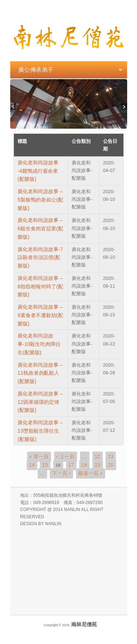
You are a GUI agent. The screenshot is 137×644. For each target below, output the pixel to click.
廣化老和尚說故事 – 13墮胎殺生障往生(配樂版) (40, 431)
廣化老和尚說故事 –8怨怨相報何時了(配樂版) (40, 286)
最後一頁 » (91, 473)
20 (111, 465)
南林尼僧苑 (84, 624)
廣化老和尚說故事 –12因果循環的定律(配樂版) (40, 402)
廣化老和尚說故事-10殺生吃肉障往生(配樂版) (39, 344)
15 (45, 465)
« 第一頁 (39, 457)
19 (98, 465)
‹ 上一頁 (66, 457)
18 (84, 465)
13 (111, 457)
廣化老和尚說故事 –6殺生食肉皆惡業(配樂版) (40, 229)
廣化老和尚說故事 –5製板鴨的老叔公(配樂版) (40, 200)
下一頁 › (62, 473)
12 (98, 457)
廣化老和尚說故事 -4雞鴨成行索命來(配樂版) (38, 171)
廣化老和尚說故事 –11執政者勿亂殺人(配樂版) (40, 373)
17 (71, 465)
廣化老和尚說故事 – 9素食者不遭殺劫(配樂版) (40, 315)
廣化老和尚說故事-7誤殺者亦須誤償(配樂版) (40, 258)
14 (32, 465)
